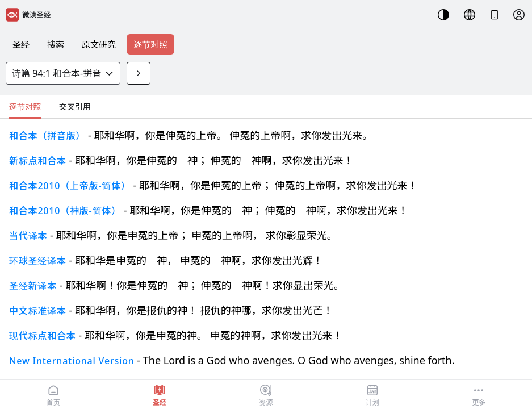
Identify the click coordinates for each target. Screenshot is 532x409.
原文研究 (99, 44)
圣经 (21, 44)
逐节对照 (150, 44)
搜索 (56, 44)
